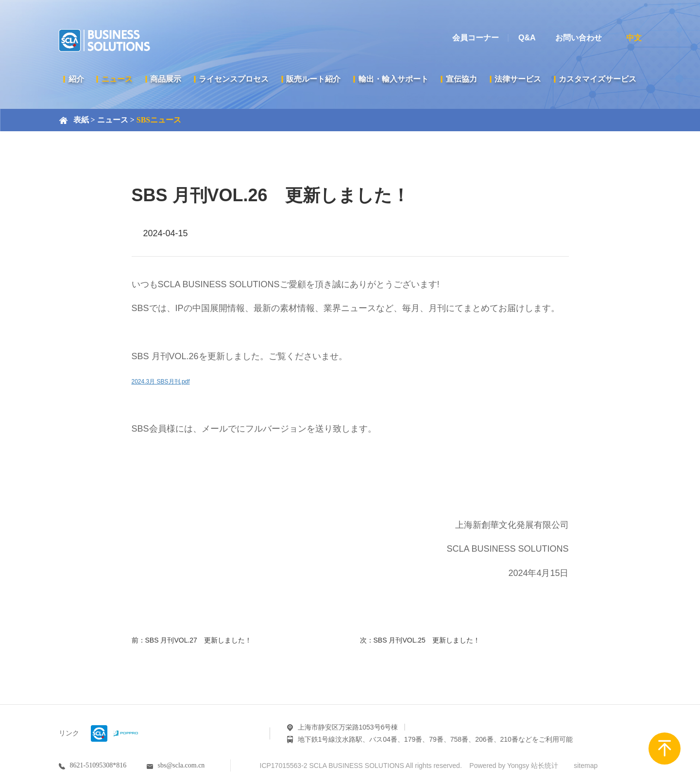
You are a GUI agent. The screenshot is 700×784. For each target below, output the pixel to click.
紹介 (76, 79)
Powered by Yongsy (499, 766)
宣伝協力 (461, 79)
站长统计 (545, 766)
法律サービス (518, 79)
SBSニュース (159, 120)
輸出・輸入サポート (393, 79)
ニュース (117, 79)
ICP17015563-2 (284, 766)
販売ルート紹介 (313, 79)
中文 (634, 38)
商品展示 (166, 79)
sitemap (586, 766)
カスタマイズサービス (598, 79)
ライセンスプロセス (234, 79)
